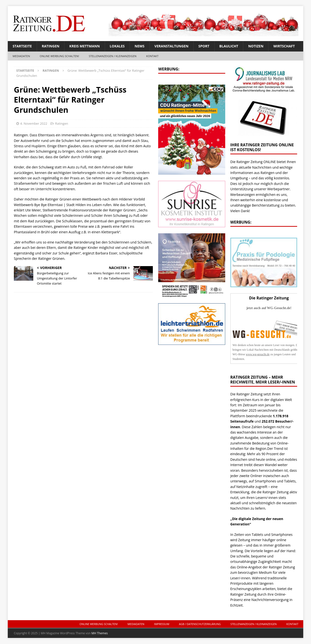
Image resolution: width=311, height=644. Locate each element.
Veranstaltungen (172, 46)
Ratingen (51, 46)
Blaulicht (229, 46)
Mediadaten (21, 56)
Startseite (22, 46)
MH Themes (99, 633)
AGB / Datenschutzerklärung (200, 624)
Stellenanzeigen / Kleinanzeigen (113, 56)
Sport (204, 46)
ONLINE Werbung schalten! (59, 56)
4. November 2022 (34, 123)
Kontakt (152, 56)
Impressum (162, 624)
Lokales (117, 46)
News (139, 46)
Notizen (256, 46)
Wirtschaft (284, 46)
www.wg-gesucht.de (258, 354)
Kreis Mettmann (84, 46)
